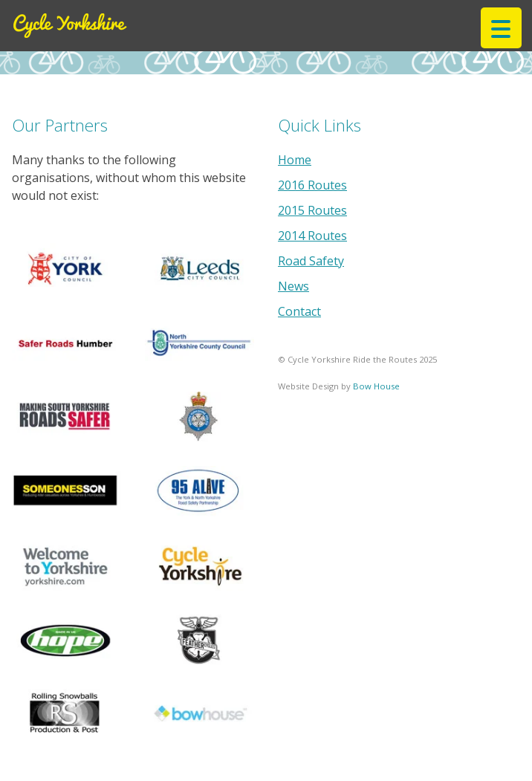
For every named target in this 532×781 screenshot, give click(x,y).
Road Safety (311, 261)
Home (295, 160)
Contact (299, 311)
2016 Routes (312, 185)
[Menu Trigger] (501, 28)
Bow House (376, 386)
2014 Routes (312, 236)
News (293, 286)
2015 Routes (312, 210)
